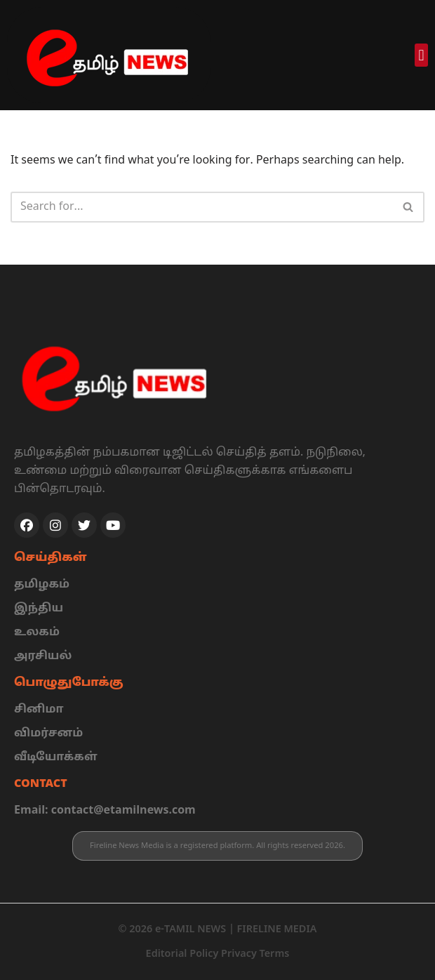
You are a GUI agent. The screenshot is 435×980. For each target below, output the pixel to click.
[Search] (202, 207)
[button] (421, 55)
